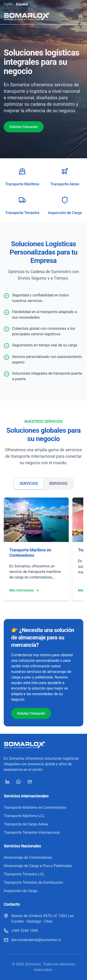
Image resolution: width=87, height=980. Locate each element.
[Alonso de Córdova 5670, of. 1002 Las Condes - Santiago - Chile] (43, 919)
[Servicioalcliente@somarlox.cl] (32, 940)
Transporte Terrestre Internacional (32, 832)
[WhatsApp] (19, 782)
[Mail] (30, 782)
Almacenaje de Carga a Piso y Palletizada (38, 866)
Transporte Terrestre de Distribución (33, 882)
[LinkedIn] (7, 782)
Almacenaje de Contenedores (28, 857)
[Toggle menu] (81, 16)
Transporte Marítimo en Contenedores (35, 807)
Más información (24, 590)
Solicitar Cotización (24, 127)
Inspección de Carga (21, 891)
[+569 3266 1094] (21, 931)
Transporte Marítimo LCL (24, 816)
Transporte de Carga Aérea (26, 824)
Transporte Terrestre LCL (24, 874)
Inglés (8, 4)
